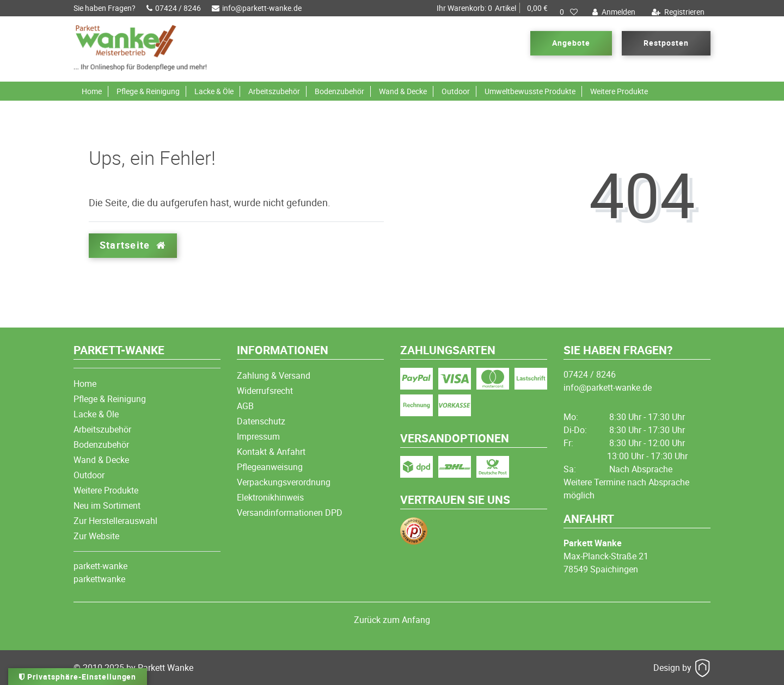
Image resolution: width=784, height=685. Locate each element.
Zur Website (96, 536)
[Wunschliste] (568, 12)
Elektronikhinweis (270, 497)
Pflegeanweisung (270, 467)
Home (92, 91)
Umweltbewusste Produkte (530, 91)
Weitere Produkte (619, 91)
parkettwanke (99, 579)
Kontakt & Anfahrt (271, 452)
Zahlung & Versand (274, 375)
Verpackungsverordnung (284, 482)
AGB (245, 406)
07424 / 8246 (174, 8)
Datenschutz (261, 421)
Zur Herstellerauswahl (115, 521)
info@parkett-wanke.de (257, 8)
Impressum (258, 436)
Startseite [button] (133, 245)
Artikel (492, 8)
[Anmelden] (612, 12)
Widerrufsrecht (265, 391)
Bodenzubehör (339, 91)
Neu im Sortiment (107, 505)
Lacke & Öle (214, 91)
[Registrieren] (677, 12)
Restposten (666, 43)
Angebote (571, 43)
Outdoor (456, 91)
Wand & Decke (403, 91)
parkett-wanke (100, 566)
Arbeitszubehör (274, 91)
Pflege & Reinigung (148, 91)
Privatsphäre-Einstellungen (78, 677)
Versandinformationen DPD (290, 513)
